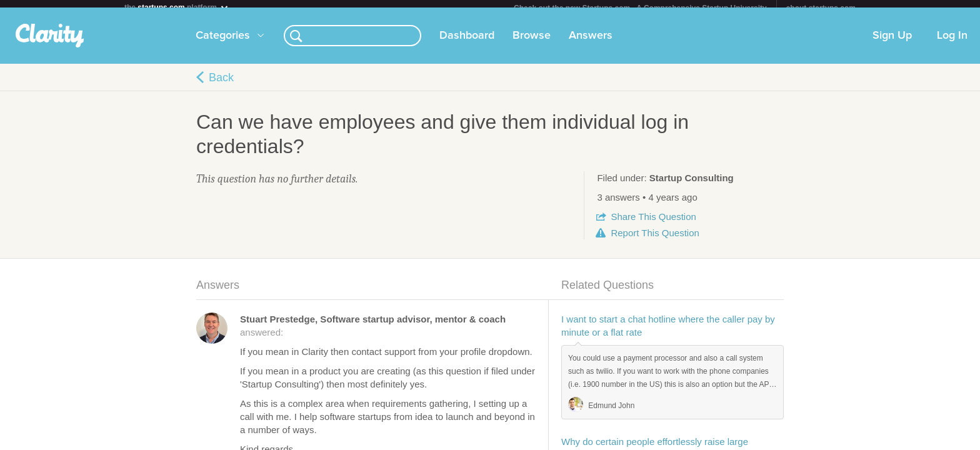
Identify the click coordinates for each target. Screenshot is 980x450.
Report (655, 240)
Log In (952, 43)
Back (221, 85)
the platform (177, 7)
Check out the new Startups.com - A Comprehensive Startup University (640, 8)
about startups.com (821, 8)
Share (653, 224)
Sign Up (892, 43)
